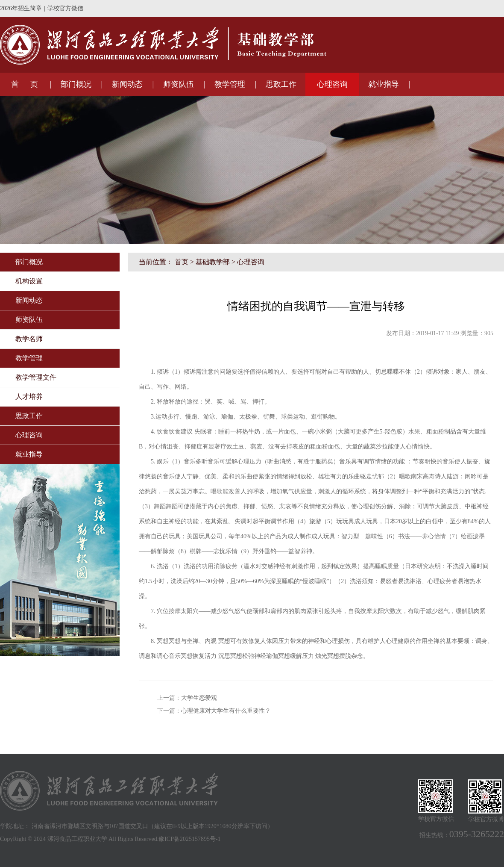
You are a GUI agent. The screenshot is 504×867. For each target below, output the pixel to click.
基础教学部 (213, 262)
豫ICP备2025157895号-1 (189, 839)
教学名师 (29, 339)
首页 (182, 262)
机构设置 (29, 281)
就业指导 (384, 84)
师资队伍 (179, 84)
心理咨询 (332, 84)
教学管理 (230, 84)
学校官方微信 (65, 8)
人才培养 (29, 397)
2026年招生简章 (21, 8)
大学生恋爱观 (199, 698)
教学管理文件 (36, 377)
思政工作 (281, 84)
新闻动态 (127, 84)
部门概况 (76, 84)
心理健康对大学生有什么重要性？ (226, 711)
